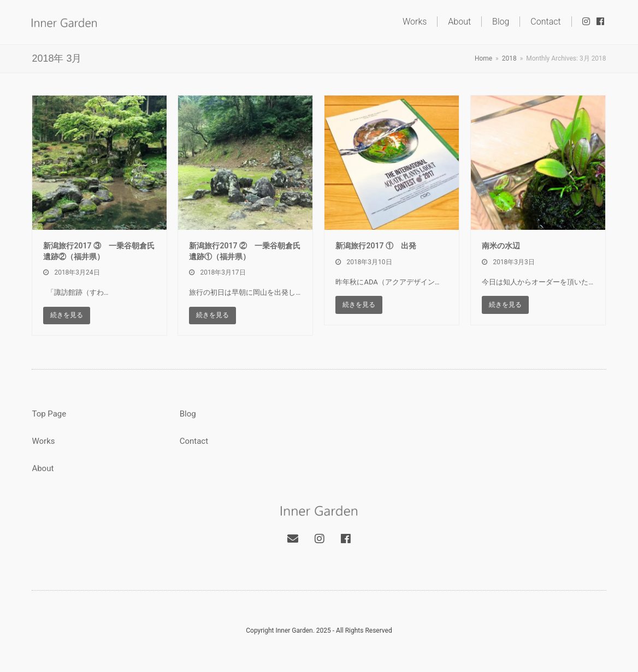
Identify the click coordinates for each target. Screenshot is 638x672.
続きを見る (67, 315)
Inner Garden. (295, 631)
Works (43, 441)
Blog (188, 414)
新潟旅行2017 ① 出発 (376, 246)
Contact (194, 441)
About (43, 468)
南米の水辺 (501, 246)
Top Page (49, 414)
